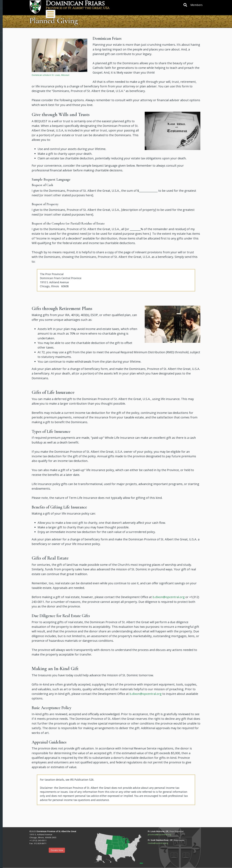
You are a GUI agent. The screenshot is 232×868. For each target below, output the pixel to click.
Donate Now (57, 850)
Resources (143, 12)
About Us (53, 12)
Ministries (77, 12)
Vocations (101, 12)
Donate (121, 12)
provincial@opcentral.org (159, 834)
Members (196, 5)
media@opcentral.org (158, 843)
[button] (59, 55)
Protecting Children (174, 12)
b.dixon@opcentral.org (169, 597)
